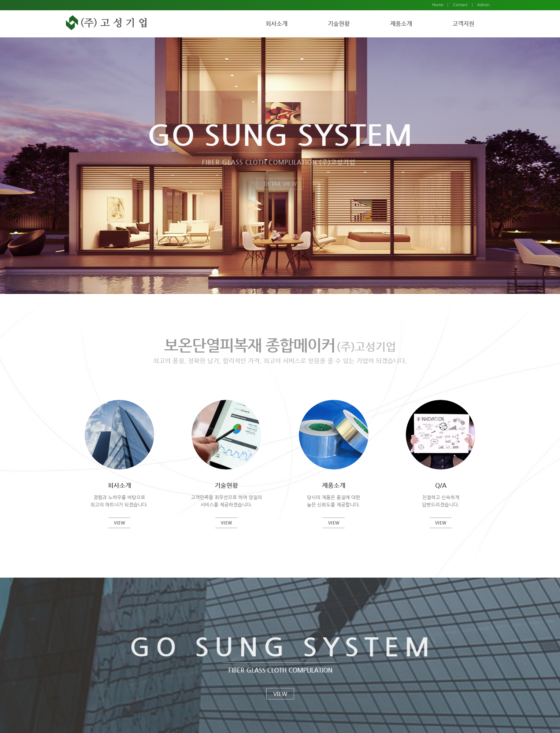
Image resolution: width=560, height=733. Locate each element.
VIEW (280, 694)
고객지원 (463, 24)
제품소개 (401, 24)
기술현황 (339, 24)
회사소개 (277, 24)
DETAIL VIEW (280, 183)
